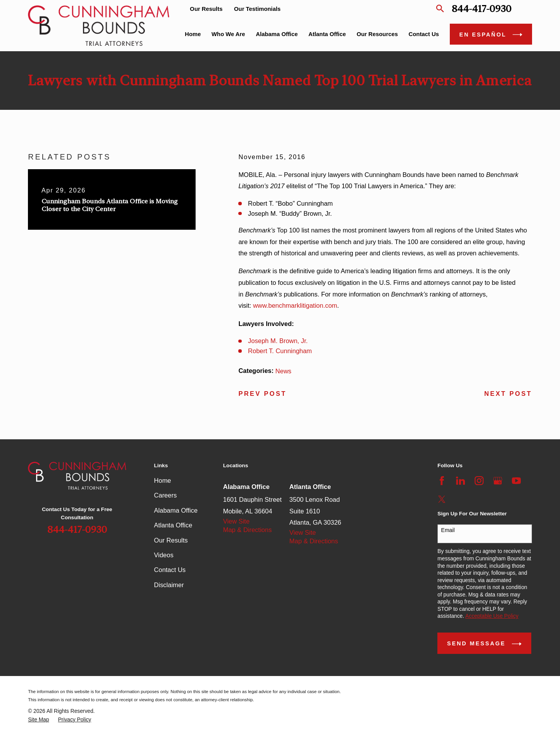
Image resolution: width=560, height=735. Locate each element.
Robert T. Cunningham (280, 351)
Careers (166, 495)
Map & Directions (247, 530)
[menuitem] (38, 720)
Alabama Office (176, 510)
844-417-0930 (482, 9)
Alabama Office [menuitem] (277, 34)
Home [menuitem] (193, 34)
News (283, 371)
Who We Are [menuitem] (228, 34)
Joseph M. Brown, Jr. (278, 341)
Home (163, 480)
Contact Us (170, 570)
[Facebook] (442, 481)
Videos (164, 555)
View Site (236, 521)
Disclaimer (169, 585)
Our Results (206, 9)
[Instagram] (479, 481)
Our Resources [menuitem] (377, 34)
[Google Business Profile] (498, 481)
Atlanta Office (173, 525)
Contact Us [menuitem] (424, 34)
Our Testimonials (257, 9)
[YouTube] (516, 481)
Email (448, 530)
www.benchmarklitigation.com (295, 305)
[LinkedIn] (460, 481)
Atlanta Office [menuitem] (327, 34)
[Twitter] (442, 499)
